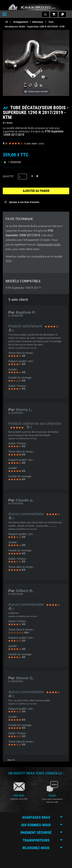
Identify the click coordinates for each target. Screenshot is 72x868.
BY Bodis (8, 123)
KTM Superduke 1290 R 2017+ (23, 288)
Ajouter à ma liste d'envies (24, 202)
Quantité (8, 176)
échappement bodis (49, 245)
